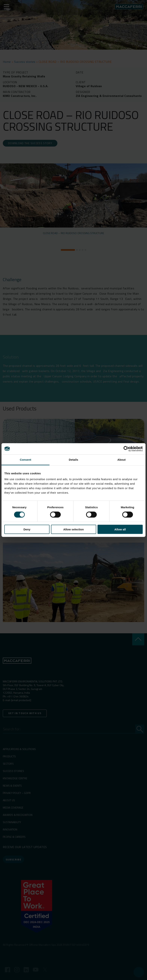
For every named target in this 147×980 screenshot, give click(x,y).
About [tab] (121, 459)
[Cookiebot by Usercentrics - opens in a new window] (126, 449)
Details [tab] (73, 459)
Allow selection (73, 529)
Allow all (120, 529)
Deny (27, 529)
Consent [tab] (26, 459)
